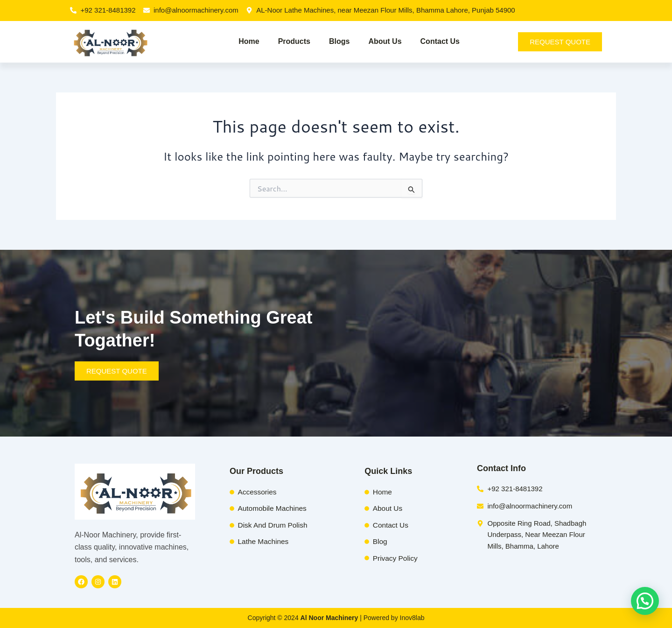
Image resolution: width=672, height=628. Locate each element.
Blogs (339, 41)
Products (294, 41)
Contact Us (440, 41)
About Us (385, 41)
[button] (645, 601)
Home (249, 41)
